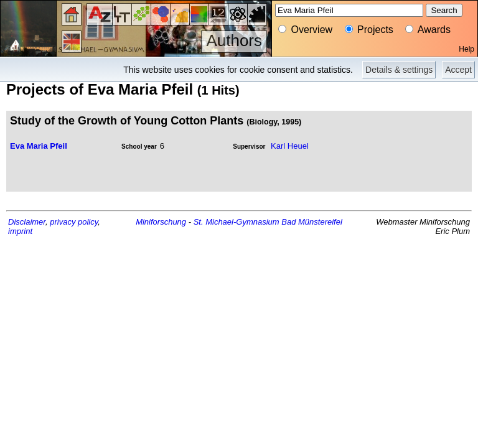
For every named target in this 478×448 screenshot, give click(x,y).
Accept (458, 70)
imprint (20, 231)
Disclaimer (27, 222)
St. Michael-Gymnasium (237, 222)
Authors (234, 40)
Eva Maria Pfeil (39, 146)
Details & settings (399, 70)
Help (466, 49)
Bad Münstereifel (312, 222)
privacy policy (74, 222)
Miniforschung (161, 222)
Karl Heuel (290, 146)
